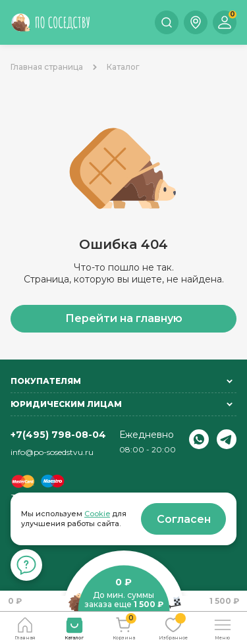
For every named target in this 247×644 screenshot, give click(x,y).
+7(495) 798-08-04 (58, 435)
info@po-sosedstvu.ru (52, 452)
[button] (196, 22)
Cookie (97, 514)
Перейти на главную (124, 318)
